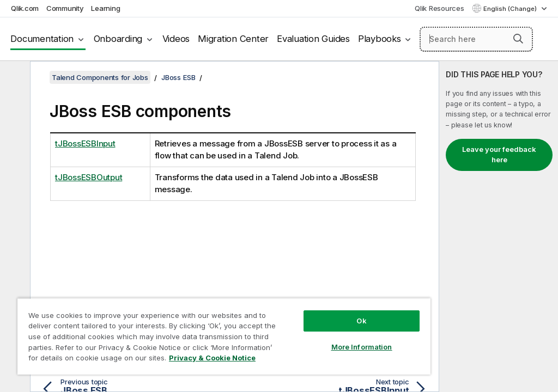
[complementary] (499, 226)
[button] (518, 39)
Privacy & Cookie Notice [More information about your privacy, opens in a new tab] (212, 358)
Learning (105, 8)
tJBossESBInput (85, 143)
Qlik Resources (439, 8)
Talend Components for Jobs (100, 77)
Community (65, 8)
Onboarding (118, 39)
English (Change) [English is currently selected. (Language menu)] (511, 9)
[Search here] (476, 39)
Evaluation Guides (313, 39)
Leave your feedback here (499, 155)
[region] (224, 336)
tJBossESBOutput (89, 177)
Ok (361, 321)
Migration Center (233, 39)
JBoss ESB (178, 77)
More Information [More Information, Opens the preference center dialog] (362, 347)
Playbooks (380, 39)
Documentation (42, 39)
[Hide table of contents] (14, 78)
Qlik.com (25, 8)
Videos (176, 39)
